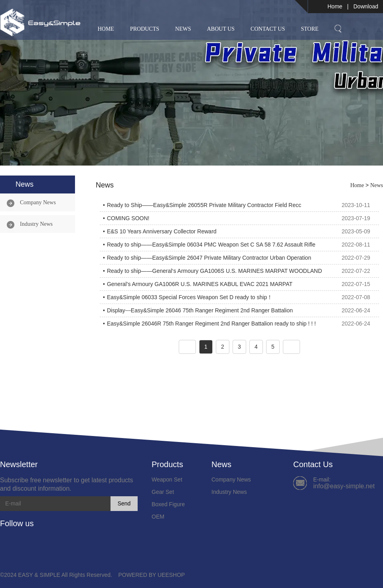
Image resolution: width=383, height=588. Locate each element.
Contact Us (268, 29)
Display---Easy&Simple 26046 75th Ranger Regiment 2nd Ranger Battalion (200, 310)
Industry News (36, 224)
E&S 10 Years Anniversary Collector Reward (162, 231)
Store (310, 29)
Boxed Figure (168, 504)
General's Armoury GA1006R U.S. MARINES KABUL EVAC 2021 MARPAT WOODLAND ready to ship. (200, 286)
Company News (38, 202)
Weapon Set (167, 479)
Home (335, 6)
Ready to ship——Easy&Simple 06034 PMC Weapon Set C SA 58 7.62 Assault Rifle (211, 245)
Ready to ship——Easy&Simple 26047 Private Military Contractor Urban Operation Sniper (209, 259)
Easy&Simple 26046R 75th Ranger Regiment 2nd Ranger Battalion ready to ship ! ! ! (211, 324)
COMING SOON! (128, 218)
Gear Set (163, 492)
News (183, 29)
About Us (221, 29)
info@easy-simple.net (344, 486)
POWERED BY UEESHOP (151, 575)
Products (145, 29)
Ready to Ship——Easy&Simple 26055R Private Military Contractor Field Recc (204, 205)
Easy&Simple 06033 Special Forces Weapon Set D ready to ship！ (190, 297)
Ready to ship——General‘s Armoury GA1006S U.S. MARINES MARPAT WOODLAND (214, 271)
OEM (158, 517)
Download (366, 6)
